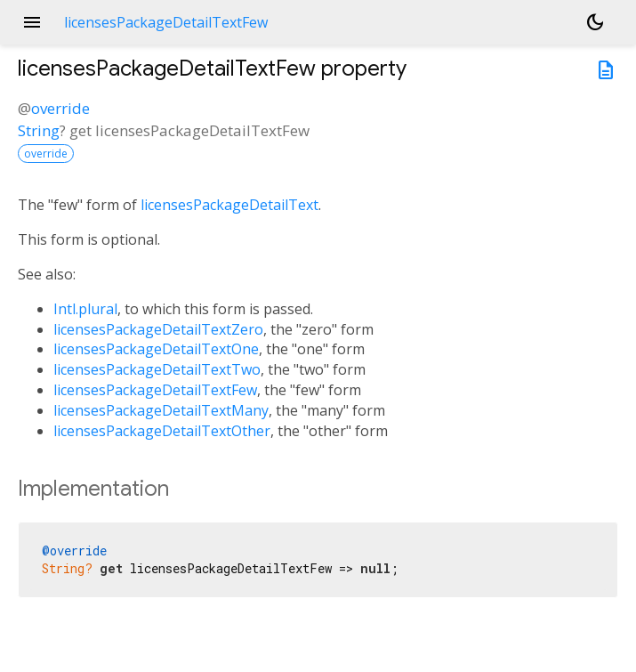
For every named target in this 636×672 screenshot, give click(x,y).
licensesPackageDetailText (229, 205)
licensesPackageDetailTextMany (161, 410)
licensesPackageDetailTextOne (156, 349)
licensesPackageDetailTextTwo (157, 369)
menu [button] (32, 22)
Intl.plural (85, 309)
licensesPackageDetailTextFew (155, 390)
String (39, 130)
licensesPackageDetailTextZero (158, 329)
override (60, 108)
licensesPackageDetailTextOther (162, 431)
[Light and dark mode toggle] (595, 22)
